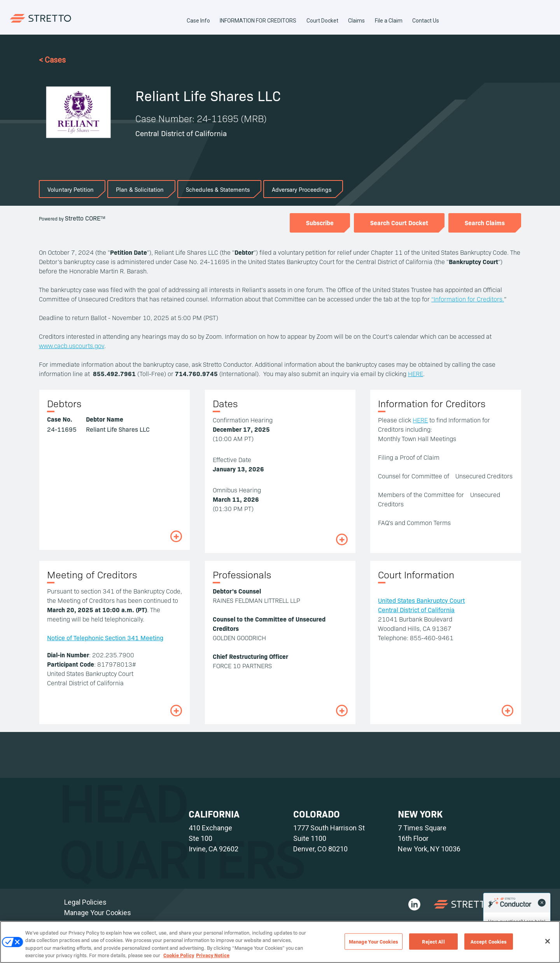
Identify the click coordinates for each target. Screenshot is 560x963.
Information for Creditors (432, 403)
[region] (280, 942)
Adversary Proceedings (302, 189)
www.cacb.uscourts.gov (72, 345)
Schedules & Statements (218, 189)
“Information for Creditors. (468, 299)
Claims (356, 21)
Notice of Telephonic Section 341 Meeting (105, 637)
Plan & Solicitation (140, 189)
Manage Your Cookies (98, 913)
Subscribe (320, 222)
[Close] (548, 941)
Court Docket (322, 21)
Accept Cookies (489, 941)
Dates (225, 403)
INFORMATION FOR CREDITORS (258, 21)
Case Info (198, 21)
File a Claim (389, 21)
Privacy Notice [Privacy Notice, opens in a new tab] (213, 955)
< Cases (52, 60)
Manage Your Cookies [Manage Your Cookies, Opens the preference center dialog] (374, 941)
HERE (416, 373)
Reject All (433, 941)
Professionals (242, 574)
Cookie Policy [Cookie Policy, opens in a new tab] (179, 955)
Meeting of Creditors (92, 574)
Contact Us (426, 21)
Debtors (64, 403)
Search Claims (485, 222)
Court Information (416, 574)
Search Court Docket (399, 222)
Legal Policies (85, 902)
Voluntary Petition (71, 189)
